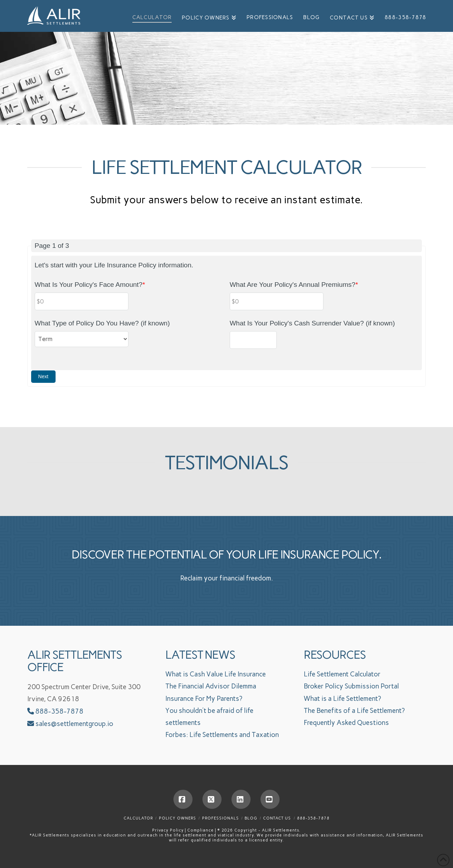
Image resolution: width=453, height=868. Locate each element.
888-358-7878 (55, 711)
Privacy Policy (169, 830)
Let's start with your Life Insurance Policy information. (114, 265)
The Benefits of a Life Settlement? (354, 711)
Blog (251, 818)
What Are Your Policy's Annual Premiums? (294, 285)
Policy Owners (177, 818)
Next (43, 376)
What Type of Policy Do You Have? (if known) (102, 323)
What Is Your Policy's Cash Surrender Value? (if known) (312, 323)
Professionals (220, 818)
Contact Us (277, 818)
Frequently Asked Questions (346, 723)
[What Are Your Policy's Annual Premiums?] (277, 301)
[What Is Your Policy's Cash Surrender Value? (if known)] (253, 340)
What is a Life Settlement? (342, 699)
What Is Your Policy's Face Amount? (90, 285)
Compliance (201, 830)
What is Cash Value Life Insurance (216, 674)
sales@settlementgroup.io (74, 724)
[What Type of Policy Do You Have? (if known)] (82, 339)
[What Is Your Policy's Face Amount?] (82, 301)
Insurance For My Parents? (204, 699)
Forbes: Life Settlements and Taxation (222, 735)
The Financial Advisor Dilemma (211, 686)
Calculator (138, 818)
